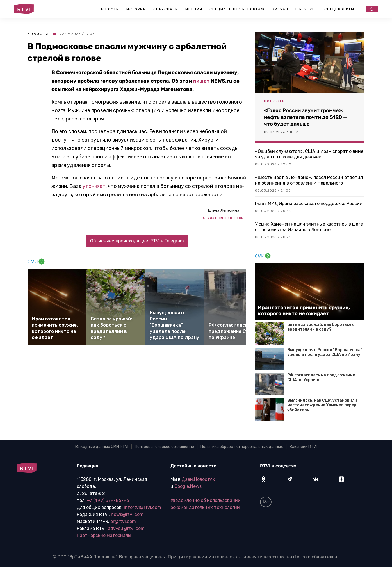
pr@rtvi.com (123, 521)
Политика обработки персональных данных (242, 447)
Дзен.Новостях (198, 479)
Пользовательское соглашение (164, 447)
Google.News (188, 486)
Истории (136, 9)
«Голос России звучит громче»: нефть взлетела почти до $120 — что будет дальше (306, 117)
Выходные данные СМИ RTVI (102, 447)
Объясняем (166, 9)
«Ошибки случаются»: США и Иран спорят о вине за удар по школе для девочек (309, 154)
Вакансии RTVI (303, 447)
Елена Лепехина (224, 210)
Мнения (194, 9)
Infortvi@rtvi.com (143, 507)
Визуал (280, 9)
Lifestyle (306, 9)
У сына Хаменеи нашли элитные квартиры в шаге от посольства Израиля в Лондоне (309, 227)
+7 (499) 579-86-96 (108, 500)
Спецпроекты (339, 9)
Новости (110, 9)
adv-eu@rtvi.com (126, 528)
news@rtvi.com (127, 514)
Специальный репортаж (237, 9)
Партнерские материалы (104, 535)
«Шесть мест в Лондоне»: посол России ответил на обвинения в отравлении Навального (309, 180)
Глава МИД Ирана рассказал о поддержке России (309, 203)
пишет (201, 81)
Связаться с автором (223, 218)
